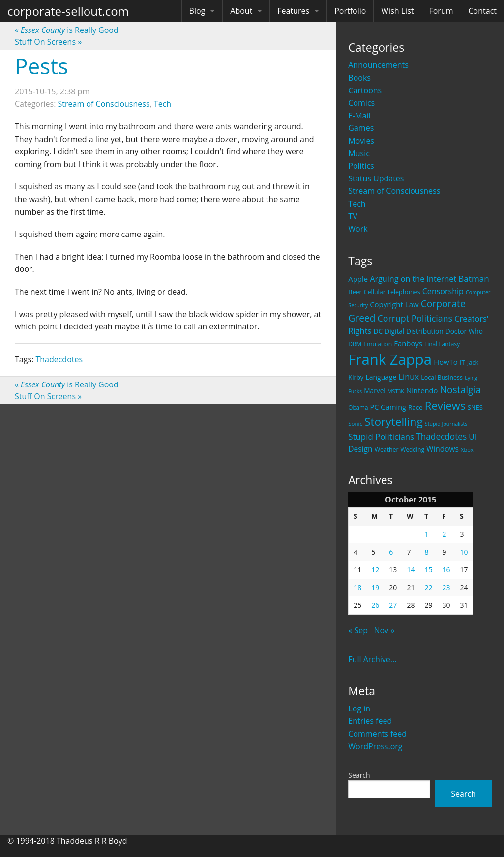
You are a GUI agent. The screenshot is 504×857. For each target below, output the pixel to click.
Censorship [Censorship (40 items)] (443, 291)
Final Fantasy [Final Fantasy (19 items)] (442, 344)
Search (359, 775)
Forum (441, 11)
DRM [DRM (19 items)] (355, 344)
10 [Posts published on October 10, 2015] (464, 552)
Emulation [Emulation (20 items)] (378, 344)
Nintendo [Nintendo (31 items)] (422, 390)
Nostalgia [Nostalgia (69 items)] (460, 390)
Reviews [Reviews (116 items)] (445, 405)
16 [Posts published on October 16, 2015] (446, 570)
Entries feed (370, 721)
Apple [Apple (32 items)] (358, 279)
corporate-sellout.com (68, 11)
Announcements (378, 65)
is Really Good (67, 30)
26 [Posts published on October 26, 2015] (375, 605)
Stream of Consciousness (394, 191)
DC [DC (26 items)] (378, 331)
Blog (197, 11)
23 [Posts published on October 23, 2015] (446, 587)
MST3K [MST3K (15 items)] (396, 391)
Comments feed (377, 734)
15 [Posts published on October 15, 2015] (428, 570)
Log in (359, 709)
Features (293, 11)
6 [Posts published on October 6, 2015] (391, 552)
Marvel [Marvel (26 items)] (375, 391)
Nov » (384, 630)
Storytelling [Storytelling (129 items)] (394, 422)
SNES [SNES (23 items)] (475, 407)
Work (358, 229)
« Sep (358, 630)
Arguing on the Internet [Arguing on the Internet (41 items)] (413, 279)
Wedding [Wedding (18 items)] (413, 449)
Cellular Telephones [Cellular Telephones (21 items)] (392, 292)
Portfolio (350, 11)
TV (353, 216)
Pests (42, 66)
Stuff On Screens (48, 42)
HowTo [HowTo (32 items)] (446, 362)
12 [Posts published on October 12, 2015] (375, 570)
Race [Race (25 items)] (415, 407)
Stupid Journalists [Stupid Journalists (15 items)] (446, 424)
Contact (483, 11)
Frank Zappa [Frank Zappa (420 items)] (390, 359)
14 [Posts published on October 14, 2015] (411, 570)
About (241, 11)
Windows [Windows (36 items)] (443, 449)
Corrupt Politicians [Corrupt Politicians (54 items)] (415, 318)
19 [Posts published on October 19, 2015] (375, 587)
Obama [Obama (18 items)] (358, 407)
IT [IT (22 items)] (462, 362)
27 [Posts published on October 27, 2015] (393, 605)
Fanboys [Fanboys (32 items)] (408, 343)
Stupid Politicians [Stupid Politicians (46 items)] (381, 436)
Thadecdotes (59, 359)
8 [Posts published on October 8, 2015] (426, 552)
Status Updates (376, 178)
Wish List (397, 11)
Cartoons (365, 90)
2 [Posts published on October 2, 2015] (444, 534)
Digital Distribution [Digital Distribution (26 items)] (414, 331)
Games (361, 128)
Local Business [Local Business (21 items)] (442, 377)
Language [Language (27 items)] (381, 377)
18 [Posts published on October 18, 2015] (357, 587)
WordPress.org (375, 746)
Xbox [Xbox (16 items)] (467, 450)
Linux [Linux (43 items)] (409, 376)
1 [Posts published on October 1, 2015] (426, 534)
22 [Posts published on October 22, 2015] (428, 587)
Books (359, 78)
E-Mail (359, 116)
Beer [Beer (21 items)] (355, 292)
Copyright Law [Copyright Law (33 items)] (394, 304)
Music (359, 153)
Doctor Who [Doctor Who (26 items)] (464, 331)
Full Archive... (372, 659)
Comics (361, 103)
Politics (361, 166)
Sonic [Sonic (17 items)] (355, 424)
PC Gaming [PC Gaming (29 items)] (388, 407)
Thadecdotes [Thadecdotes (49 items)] (441, 436)
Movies (361, 141)
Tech (357, 204)
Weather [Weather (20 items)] (387, 450)
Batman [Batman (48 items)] (474, 279)
